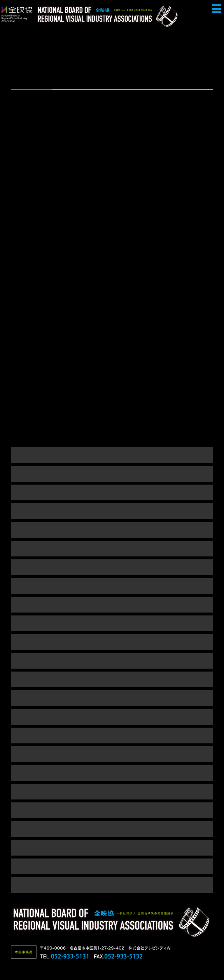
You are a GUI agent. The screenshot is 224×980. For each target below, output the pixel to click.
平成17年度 (112, 773)
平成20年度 (112, 717)
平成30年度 (112, 548)
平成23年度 (112, 661)
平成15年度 (112, 810)
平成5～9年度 (112, 885)
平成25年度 (112, 623)
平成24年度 (112, 642)
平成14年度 (112, 829)
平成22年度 (112, 679)
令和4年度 (112, 474)
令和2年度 (112, 511)
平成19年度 (112, 735)
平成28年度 (112, 586)
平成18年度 (112, 754)
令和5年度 (112, 455)
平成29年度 (112, 567)
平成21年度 (112, 698)
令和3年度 (112, 492)
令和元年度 (112, 530)
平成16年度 (112, 791)
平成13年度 (112, 848)
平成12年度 (112, 866)
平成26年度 (112, 605)
